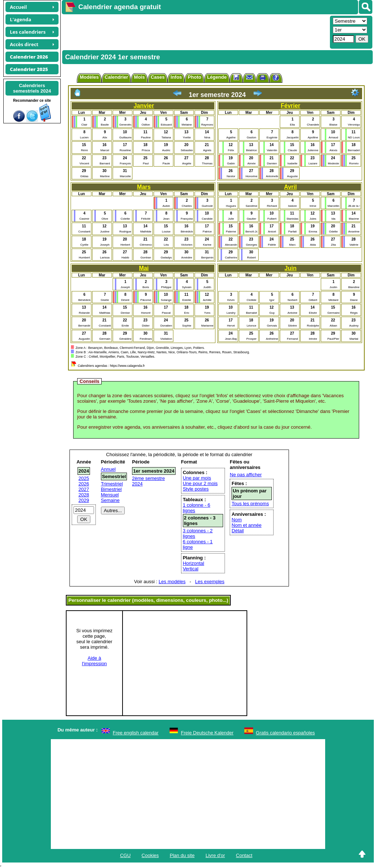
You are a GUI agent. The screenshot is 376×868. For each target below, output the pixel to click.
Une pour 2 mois (200, 483)
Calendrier (116, 77)
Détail (238, 531)
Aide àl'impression (94, 661)
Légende (217, 77)
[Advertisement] (195, 31)
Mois (139, 77)
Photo (194, 77)
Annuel (108, 469)
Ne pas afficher (246, 475)
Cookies (150, 855)
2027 (84, 489)
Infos (176, 77)
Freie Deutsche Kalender (207, 733)
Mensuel (110, 495)
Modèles (89, 77)
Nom (236, 520)
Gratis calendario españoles (285, 733)
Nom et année (247, 525)
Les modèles (172, 582)
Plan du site (182, 855)
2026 (84, 484)
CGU (125, 855)
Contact (244, 855)
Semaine (110, 500)
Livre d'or (215, 855)
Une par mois (197, 478)
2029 (84, 500)
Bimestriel (111, 489)
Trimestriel (112, 484)
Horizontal (194, 563)
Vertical (191, 569)
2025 (84, 478)
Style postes (196, 489)
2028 (84, 495)
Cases (158, 77)
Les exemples (210, 582)
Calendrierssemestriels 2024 (32, 88)
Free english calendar (136, 733)
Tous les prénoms (250, 504)
